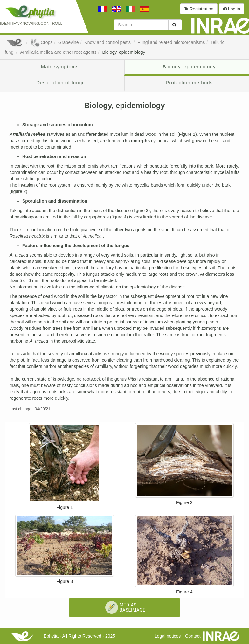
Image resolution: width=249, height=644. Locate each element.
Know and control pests (108, 42)
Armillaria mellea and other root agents (58, 52)
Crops (41, 42)
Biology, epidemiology (124, 52)
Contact (193, 636)
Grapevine (69, 42)
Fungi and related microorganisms (171, 42)
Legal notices (168, 636)
